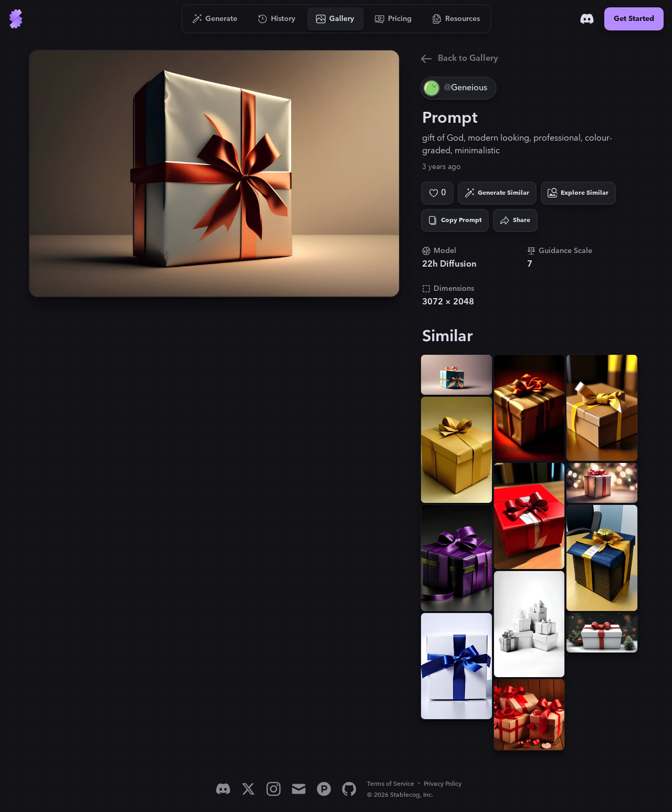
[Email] (299, 789)
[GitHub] (349, 789)
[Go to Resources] (456, 19)
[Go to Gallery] (335, 19)
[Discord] (587, 19)
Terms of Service (391, 784)
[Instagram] (274, 789)
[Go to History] (277, 19)
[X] (248, 789)
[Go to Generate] (215, 19)
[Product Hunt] (324, 789)
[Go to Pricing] (393, 19)
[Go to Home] (16, 19)
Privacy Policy (443, 784)
